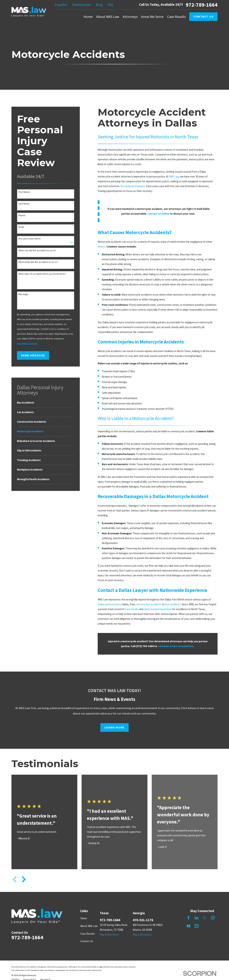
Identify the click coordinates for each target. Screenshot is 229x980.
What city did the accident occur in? (37, 250)
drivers (102, 247)
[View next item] (24, 879)
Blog (99, 5)
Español (61, 5)
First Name (24, 192)
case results (132, 609)
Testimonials (81, 5)
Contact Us (204, 17)
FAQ (110, 5)
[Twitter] (205, 918)
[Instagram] (213, 918)
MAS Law (174, 176)
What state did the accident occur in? (38, 262)
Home (84, 918)
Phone (22, 215)
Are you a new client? (30, 239)
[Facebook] (188, 918)
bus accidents (173, 604)
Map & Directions (109, 935)
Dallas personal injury (109, 604)
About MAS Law (89, 926)
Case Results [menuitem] (176, 17)
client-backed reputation (158, 609)
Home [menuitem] (88, 17)
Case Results (88, 934)
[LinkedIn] (197, 918)
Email (21, 227)
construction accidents (149, 604)
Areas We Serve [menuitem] (152, 17)
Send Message (33, 355)
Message (23, 294)
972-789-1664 (202, 5)
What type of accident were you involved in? (42, 274)
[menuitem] (46, 403)
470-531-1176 (143, 920)
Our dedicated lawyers (133, 186)
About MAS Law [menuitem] (108, 17)
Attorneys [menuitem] (130, 17)
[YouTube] (188, 926)
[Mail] (197, 926)
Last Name (24, 204)
